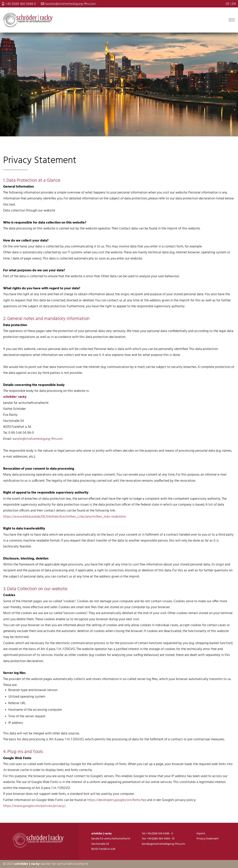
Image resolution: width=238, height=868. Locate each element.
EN (234, 4)
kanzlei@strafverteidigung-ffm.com (68, 4)
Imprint (201, 834)
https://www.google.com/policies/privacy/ (34, 806)
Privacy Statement (208, 839)
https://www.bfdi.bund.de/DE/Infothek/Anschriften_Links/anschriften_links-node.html (64, 517)
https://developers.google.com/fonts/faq (117, 800)
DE (228, 4)
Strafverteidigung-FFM (28, 20)
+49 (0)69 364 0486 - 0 (160, 834)
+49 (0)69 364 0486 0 (19, 4)
